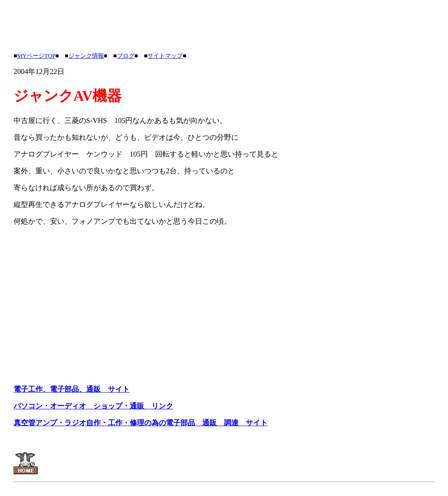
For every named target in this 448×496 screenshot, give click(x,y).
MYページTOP (36, 56)
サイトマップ (165, 56)
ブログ (126, 56)
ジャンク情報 (86, 56)
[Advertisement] (179, 24)
